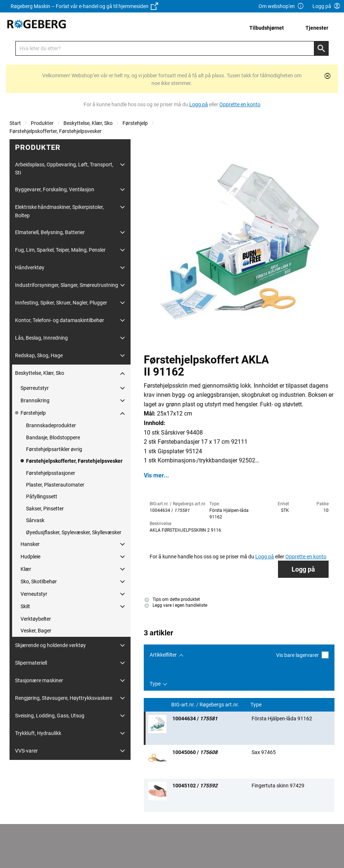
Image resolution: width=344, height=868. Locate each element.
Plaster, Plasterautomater (55, 485)
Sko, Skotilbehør (39, 581)
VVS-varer (26, 751)
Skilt (25, 606)
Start (15, 123)
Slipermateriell (31, 663)
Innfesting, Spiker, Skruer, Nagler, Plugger (61, 303)
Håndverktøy (30, 267)
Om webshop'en (281, 6)
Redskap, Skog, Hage (39, 355)
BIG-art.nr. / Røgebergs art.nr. (206, 705)
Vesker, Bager (36, 631)
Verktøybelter (36, 619)
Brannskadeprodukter (51, 425)
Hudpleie (30, 557)
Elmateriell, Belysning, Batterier (50, 232)
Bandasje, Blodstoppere (53, 437)
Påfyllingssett (42, 496)
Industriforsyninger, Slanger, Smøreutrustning (67, 285)
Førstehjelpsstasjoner (51, 473)
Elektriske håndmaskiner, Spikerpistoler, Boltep (59, 211)
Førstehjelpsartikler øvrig (54, 449)
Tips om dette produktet (172, 599)
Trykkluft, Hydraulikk (38, 733)
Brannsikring (35, 400)
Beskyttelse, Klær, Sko (88, 123)
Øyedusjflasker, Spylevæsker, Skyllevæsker (74, 532)
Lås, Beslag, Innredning (41, 338)
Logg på (303, 569)
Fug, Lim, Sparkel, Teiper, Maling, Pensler (60, 250)
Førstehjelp (135, 123)
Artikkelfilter (163, 655)
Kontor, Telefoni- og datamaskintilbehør (60, 320)
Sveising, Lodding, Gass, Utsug (50, 716)
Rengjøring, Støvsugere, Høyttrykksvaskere (64, 698)
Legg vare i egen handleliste (176, 605)
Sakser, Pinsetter (45, 509)
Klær (26, 569)
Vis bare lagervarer (302, 655)
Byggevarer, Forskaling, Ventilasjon (55, 189)
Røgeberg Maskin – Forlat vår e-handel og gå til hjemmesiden (84, 6)
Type (155, 684)
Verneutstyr (34, 594)
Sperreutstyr (35, 388)
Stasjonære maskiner (39, 680)
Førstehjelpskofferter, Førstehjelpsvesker (56, 131)
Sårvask (35, 520)
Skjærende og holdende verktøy (50, 645)
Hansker (30, 544)
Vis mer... (156, 476)
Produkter (42, 123)
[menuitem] (269, 28)
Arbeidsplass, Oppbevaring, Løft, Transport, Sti (64, 169)
